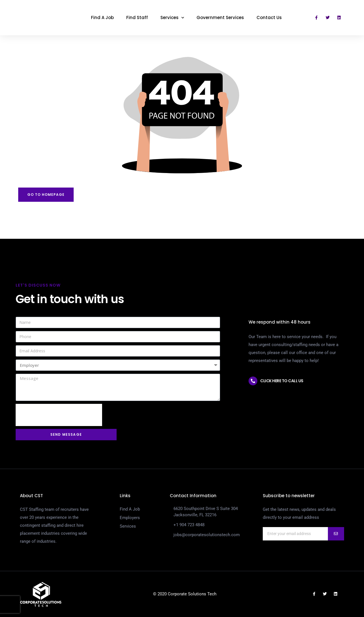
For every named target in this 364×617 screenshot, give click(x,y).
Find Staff (137, 18)
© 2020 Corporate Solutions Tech (185, 594)
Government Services (220, 18)
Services (172, 18)
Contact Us (269, 18)
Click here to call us (282, 381)
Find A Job (102, 18)
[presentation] (59, 415)
